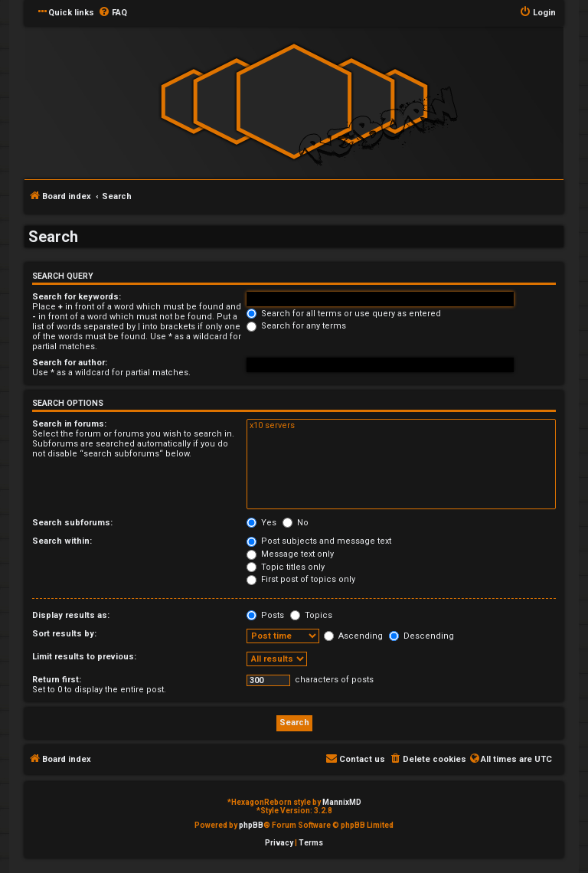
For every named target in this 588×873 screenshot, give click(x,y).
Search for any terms (296, 326)
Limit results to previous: (84, 657)
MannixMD (342, 802)
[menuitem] (113, 13)
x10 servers (401, 426)
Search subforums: (72, 523)
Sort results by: (64, 634)
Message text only (290, 554)
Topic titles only (286, 567)
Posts (265, 615)
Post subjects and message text (319, 541)
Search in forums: (69, 424)
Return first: (57, 680)
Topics (311, 615)
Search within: (62, 541)
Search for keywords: (77, 297)
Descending (421, 636)
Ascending (353, 636)
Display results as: (71, 615)
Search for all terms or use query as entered (344, 314)
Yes (261, 523)
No (296, 523)
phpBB (251, 825)
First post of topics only (301, 579)
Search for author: (70, 363)
